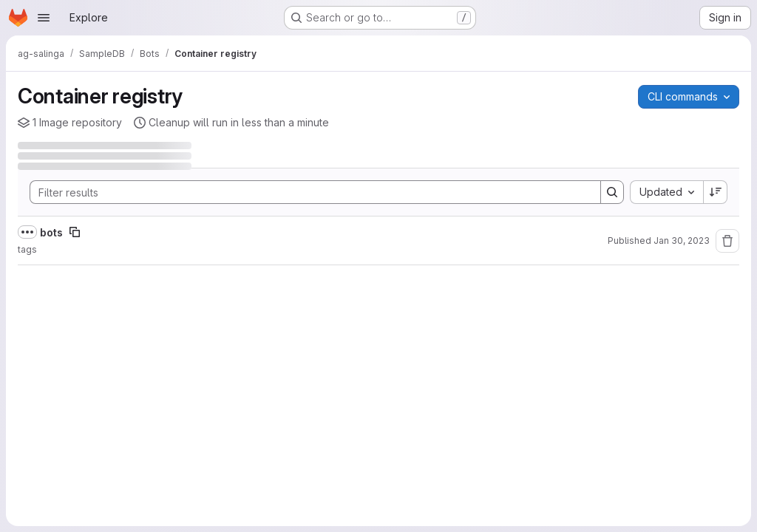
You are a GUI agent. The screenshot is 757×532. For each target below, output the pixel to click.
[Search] (308, 192)
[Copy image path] (75, 232)
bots (51, 232)
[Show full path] (27, 232)
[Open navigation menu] (44, 18)
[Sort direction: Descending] (716, 192)
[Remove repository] (727, 241)
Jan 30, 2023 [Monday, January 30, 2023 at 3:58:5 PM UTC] (682, 241)
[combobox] (666, 192)
